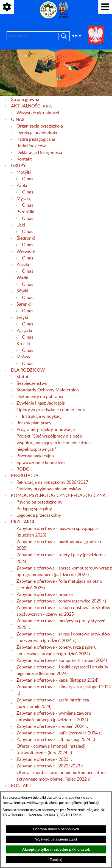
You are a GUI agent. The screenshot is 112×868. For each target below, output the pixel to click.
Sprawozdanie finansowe (40, 463)
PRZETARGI (23, 522)
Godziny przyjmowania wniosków (49, 489)
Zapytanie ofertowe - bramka (45, 595)
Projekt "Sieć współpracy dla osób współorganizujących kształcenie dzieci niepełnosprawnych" (54, 443)
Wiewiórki (26, 251)
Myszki (23, 199)
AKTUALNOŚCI (26, 106)
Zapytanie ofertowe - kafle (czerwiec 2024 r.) (59, 733)
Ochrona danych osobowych (56, 829)
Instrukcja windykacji (42, 416)
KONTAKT (21, 786)
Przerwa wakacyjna (35, 456)
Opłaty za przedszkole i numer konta (51, 410)
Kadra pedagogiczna (36, 139)
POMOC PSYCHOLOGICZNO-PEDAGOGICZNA (58, 496)
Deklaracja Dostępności (39, 153)
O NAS (18, 120)
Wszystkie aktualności (38, 113)
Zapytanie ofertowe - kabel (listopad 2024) (57, 680)
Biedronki (26, 238)
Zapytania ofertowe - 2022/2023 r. (50, 766)
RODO (23, 469)
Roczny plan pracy (34, 423)
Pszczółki (25, 212)
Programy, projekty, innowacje (46, 430)
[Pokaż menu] (105, 7)
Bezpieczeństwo (32, 383)
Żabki (22, 186)
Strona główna (25, 99)
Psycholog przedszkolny (39, 502)
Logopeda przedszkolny (39, 515)
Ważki (22, 278)
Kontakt (24, 159)
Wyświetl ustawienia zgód (56, 839)
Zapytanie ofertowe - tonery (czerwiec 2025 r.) (61, 601)
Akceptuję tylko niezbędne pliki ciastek (56, 849)
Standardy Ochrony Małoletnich (48, 390)
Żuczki (23, 265)
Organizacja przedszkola (40, 126)
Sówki (22, 291)
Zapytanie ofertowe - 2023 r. (44, 759)
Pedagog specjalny (34, 509)
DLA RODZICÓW (28, 370)
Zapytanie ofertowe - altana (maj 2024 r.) (56, 740)
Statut (23, 377)
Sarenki (24, 304)
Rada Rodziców (31, 146)
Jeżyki (22, 317)
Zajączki (24, 331)
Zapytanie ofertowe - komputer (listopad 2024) (62, 660)
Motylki (24, 172)
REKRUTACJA (25, 476)
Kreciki (23, 344)
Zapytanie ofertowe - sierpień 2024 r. (52, 726)
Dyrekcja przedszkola (37, 133)
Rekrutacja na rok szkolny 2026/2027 (52, 482)
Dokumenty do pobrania (40, 397)
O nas (28, 179)
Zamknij (56, 860)
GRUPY (18, 166)
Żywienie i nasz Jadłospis (41, 403)
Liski (21, 225)
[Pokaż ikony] (7, 7)
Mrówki (24, 357)
